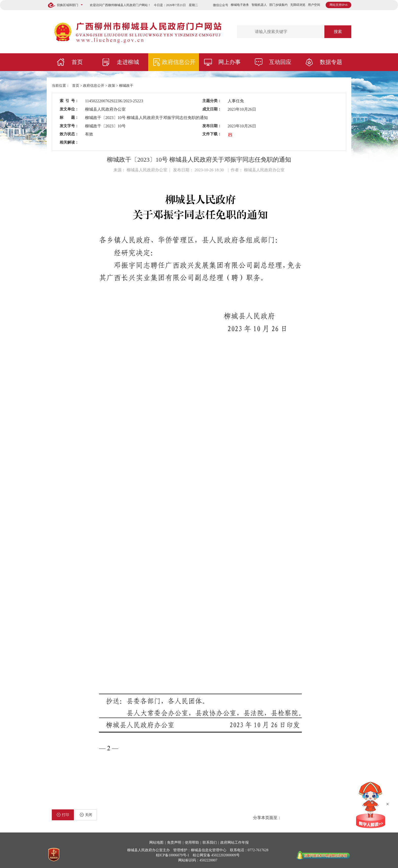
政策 (112, 86)
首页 (77, 62)
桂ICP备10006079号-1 (172, 855)
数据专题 (331, 62)
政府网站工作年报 (235, 843)
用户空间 (314, 5)
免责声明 (174, 843)
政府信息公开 (179, 62)
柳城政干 (126, 86)
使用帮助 (192, 843)
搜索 (338, 32)
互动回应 (280, 62)
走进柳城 (128, 62)
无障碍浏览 (298, 5)
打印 (63, 815)
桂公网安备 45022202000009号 (216, 855)
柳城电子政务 (240, 5)
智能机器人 (259, 5)
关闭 (86, 815)
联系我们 (210, 843)
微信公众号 (221, 5)
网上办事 (229, 62)
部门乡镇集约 (278, 5)
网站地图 (156, 843)
